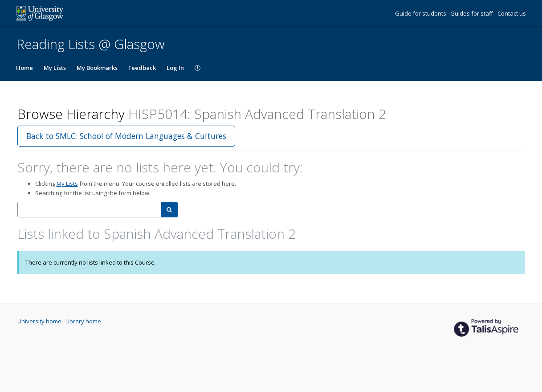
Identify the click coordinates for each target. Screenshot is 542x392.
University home (40, 321)
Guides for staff (472, 13)
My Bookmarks (97, 68)
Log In (175, 68)
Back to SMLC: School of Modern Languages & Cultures (126, 136)
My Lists (55, 68)
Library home (83, 321)
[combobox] (89, 210)
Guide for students (421, 13)
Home (24, 68)
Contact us (512, 13)
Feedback (142, 68)
